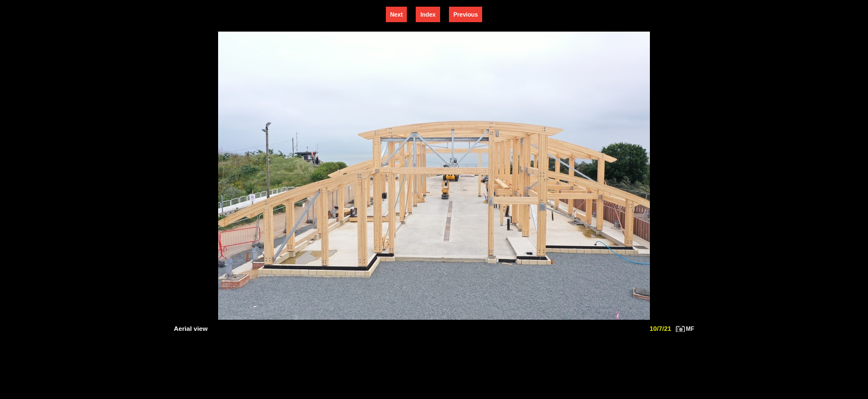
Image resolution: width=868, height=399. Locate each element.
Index (428, 14)
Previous (466, 14)
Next (397, 14)
